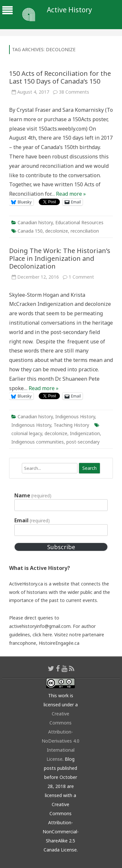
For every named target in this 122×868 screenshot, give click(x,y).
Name (33, 495)
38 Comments (74, 92)
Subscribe (61, 547)
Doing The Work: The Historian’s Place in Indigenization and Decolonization (60, 258)
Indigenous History (75, 417)
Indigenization (85, 433)
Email (32, 520)
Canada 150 (30, 231)
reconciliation (85, 231)
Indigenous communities (38, 442)
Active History (69, 10)
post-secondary (83, 442)
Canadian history (35, 222)
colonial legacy (27, 433)
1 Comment (81, 277)
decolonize (57, 231)
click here (42, 635)
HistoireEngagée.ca (59, 643)
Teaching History (71, 425)
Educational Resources (79, 222)
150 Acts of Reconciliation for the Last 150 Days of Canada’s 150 (60, 77)
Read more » (71, 194)
